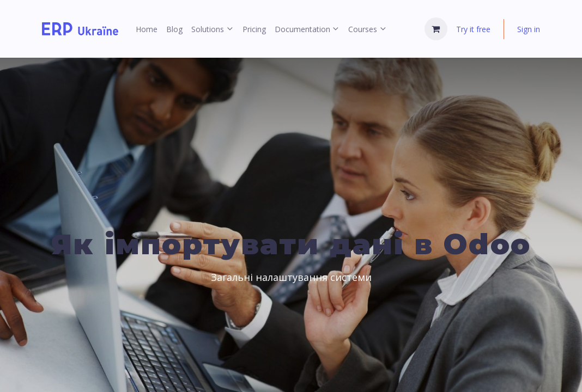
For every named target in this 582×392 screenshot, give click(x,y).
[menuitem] (147, 29)
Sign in (529, 29)
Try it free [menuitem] (473, 29)
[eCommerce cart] (436, 29)
